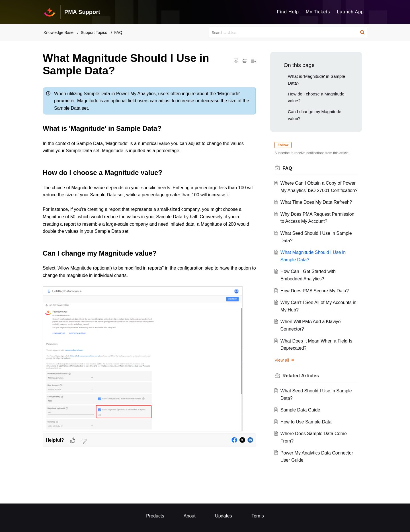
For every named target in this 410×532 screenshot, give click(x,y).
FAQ (118, 32)
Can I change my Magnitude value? (315, 115)
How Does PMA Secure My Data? (315, 291)
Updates (224, 516)
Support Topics (94, 32)
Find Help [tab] (288, 12)
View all (285, 360)
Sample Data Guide (300, 410)
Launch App (350, 12)
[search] (288, 32)
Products (155, 516)
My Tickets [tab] (318, 12)
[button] (362, 32)
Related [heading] (301, 376)
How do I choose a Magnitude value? (316, 97)
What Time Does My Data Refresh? (316, 202)
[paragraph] (149, 259)
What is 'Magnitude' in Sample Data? (316, 80)
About (190, 516)
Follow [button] (283, 145)
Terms (258, 516)
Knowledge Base (59, 32)
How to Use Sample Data (306, 422)
